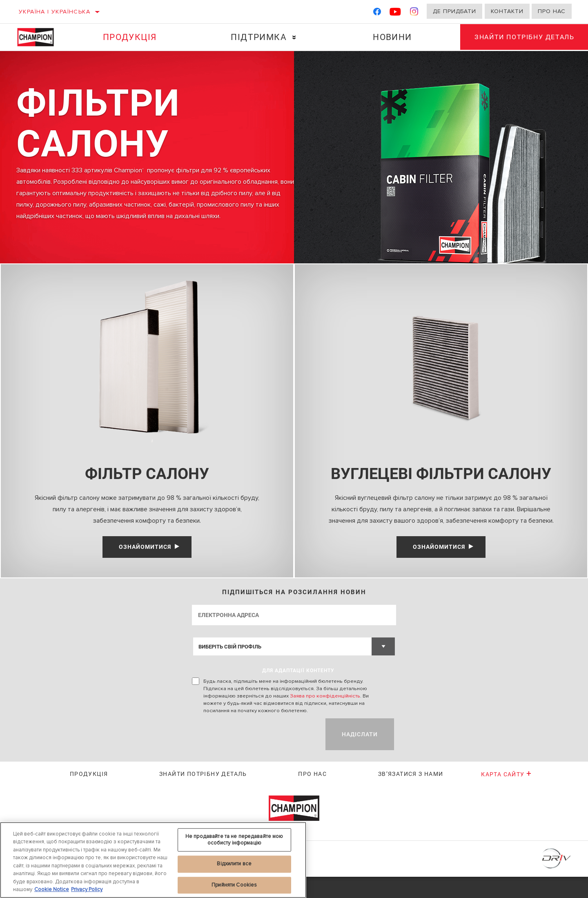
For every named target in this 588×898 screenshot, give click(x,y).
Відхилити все (234, 864)
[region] (153, 860)
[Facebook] (377, 13)
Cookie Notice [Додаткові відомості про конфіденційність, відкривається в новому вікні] (52, 889)
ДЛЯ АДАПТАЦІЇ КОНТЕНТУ (298, 692)
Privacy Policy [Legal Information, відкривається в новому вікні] (87, 889)
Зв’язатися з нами (411, 795)
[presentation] (254, 755)
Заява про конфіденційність (325, 717)
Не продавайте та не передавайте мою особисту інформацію (234, 840)
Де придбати (454, 11)
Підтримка (257, 37)
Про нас (552, 11)
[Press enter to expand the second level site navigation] (293, 37)
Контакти (507, 11)
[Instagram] (414, 13)
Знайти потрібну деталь (203, 795)
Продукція (129, 37)
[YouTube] (395, 13)
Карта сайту (506, 795)
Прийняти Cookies (234, 885)
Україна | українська (55, 12)
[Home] (41, 37)
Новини (389, 37)
